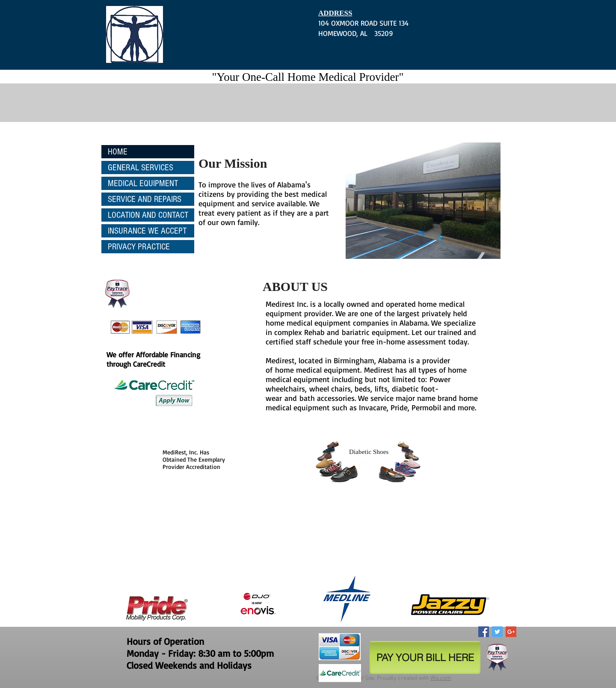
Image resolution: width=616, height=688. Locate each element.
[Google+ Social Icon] (511, 632)
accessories (336, 398)
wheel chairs (330, 388)
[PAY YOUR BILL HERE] (425, 657)
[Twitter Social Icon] (497, 632)
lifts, (382, 388)
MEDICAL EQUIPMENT (143, 183)
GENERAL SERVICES (141, 168)
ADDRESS (335, 13)
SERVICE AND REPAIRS (145, 199)
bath (308, 398)
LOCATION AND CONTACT (148, 215)
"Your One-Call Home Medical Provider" (308, 77)
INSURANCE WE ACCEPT (147, 231)
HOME (118, 152)
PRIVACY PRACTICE (139, 247)
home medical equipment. (318, 370)
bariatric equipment (375, 332)
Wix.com (441, 678)
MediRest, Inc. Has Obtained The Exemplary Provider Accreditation (194, 459)
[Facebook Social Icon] (484, 632)
